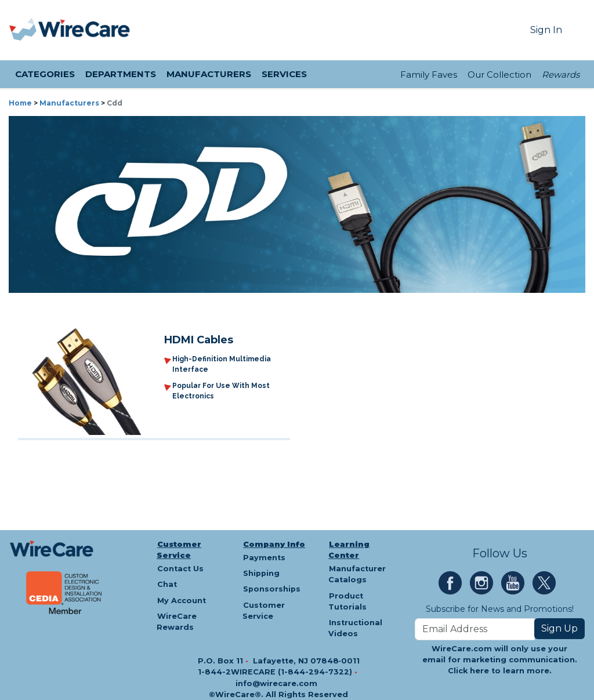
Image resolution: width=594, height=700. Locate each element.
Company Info (274, 544)
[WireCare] (84, 30)
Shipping (261, 573)
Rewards (561, 75)
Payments (264, 558)
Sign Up (559, 628)
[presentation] (24, 30)
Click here (468, 671)
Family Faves (429, 75)
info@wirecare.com (276, 683)
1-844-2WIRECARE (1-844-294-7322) (276, 672)
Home (20, 103)
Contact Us (180, 569)
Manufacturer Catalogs (357, 574)
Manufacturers (69, 103)
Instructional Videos (355, 628)
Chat (167, 584)
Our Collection (499, 75)
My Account (182, 601)
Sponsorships (272, 589)
